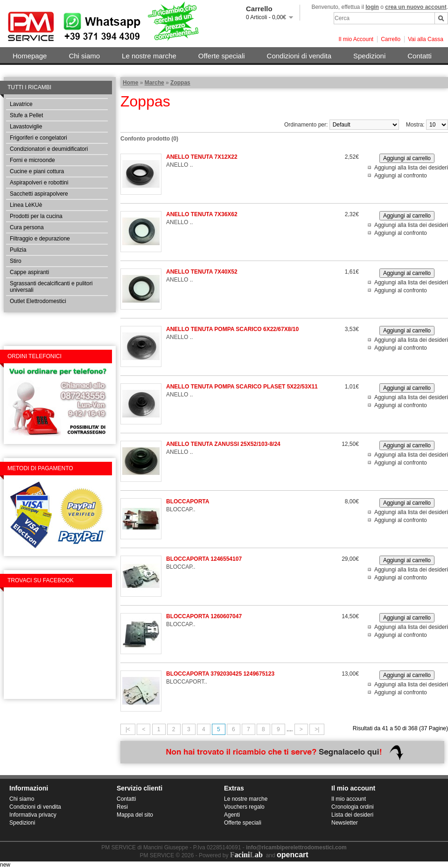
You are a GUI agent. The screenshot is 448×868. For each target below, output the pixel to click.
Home (130, 83)
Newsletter (345, 823)
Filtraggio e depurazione (40, 239)
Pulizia (18, 250)
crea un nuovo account (416, 7)
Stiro (16, 261)
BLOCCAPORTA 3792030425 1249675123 (220, 674)
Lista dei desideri (352, 815)
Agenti (232, 815)
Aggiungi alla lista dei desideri (411, 168)
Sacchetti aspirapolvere (39, 194)
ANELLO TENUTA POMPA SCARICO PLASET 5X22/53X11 (242, 387)
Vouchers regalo (244, 807)
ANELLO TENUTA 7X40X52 (202, 272)
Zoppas (180, 83)
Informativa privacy (33, 815)
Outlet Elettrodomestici (38, 301)
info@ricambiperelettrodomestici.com (296, 847)
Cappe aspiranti (29, 272)
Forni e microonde (32, 160)
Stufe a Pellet (26, 115)
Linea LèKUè (26, 205)
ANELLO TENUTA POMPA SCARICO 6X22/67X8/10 (232, 329)
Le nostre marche (149, 56)
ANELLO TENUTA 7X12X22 (202, 157)
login (372, 7)
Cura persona (27, 227)
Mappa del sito (135, 815)
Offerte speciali (222, 56)
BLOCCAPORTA (188, 501)
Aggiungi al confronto (401, 176)
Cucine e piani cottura (37, 171)
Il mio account (349, 799)
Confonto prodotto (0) (149, 139)
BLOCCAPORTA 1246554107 (204, 559)
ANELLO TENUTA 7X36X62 (202, 214)
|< (128, 729)
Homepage (30, 56)
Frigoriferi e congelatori (38, 138)
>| (317, 729)
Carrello (391, 39)
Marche (154, 83)
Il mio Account (356, 39)
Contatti (420, 56)
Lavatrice (21, 104)
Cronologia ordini (353, 807)
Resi (122, 807)
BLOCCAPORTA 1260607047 (204, 616)
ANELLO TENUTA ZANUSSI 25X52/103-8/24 (223, 444)
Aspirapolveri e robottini (39, 183)
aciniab (246, 855)
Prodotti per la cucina (36, 216)
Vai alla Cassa (426, 39)
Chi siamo (84, 56)
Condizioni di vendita (299, 56)
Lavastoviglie (26, 127)
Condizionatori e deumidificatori (49, 149)
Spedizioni (369, 56)
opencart (293, 855)
